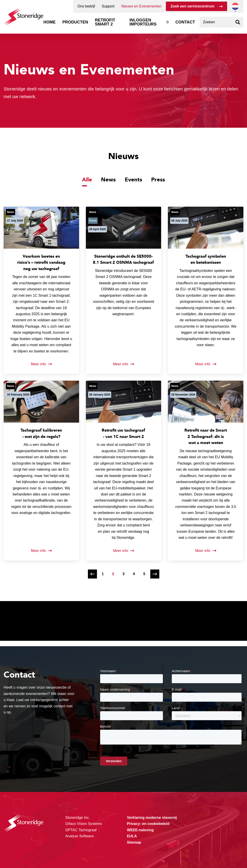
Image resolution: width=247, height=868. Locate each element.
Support (108, 6)
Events (133, 179)
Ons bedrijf (86, 6)
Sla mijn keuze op (200, 842)
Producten (75, 22)
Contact (185, 22)
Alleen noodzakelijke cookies (200, 852)
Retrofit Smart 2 (105, 22)
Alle (87, 179)
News (108, 179)
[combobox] (221, 22)
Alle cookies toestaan (200, 832)
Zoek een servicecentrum (192, 6)
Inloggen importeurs (143, 22)
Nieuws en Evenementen (141, 6)
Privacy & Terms (95, 855)
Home (49, 22)
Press (158, 179)
